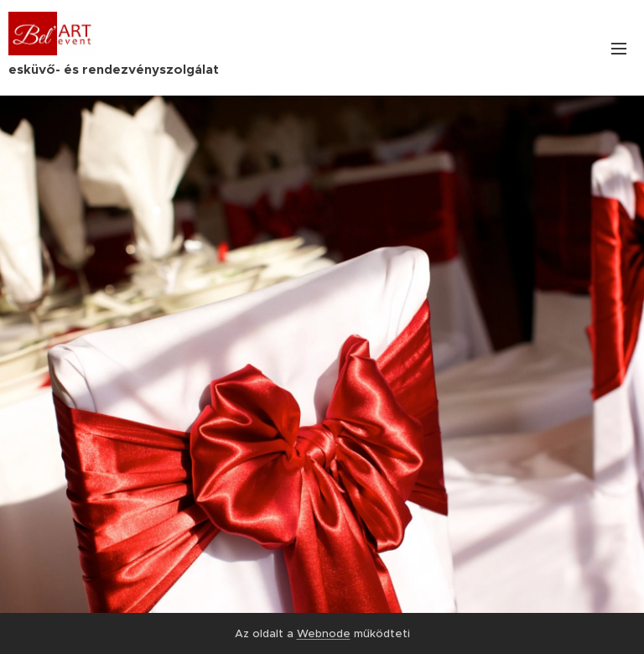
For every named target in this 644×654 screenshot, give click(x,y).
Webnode (324, 633)
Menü (619, 49)
